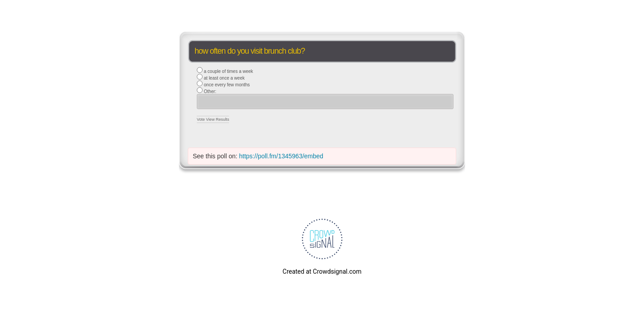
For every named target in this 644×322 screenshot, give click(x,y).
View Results (218, 119)
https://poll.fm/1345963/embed (281, 156)
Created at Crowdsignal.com (322, 271)
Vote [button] (201, 119)
